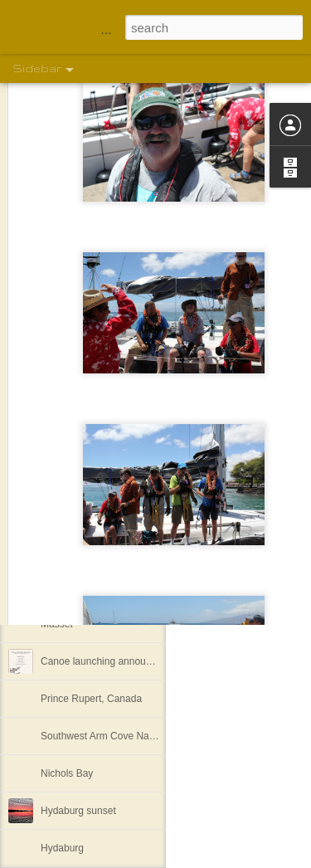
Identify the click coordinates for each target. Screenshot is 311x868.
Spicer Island (69, 587)
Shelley (239, 510)
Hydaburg (62, 848)
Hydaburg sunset (78, 811)
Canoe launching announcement (112, 661)
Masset (57, 624)
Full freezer (66, 549)
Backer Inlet (67, 512)
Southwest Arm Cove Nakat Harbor (118, 736)
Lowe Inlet (63, 475)
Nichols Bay (67, 773)
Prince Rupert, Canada (91, 699)
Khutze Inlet (67, 437)
